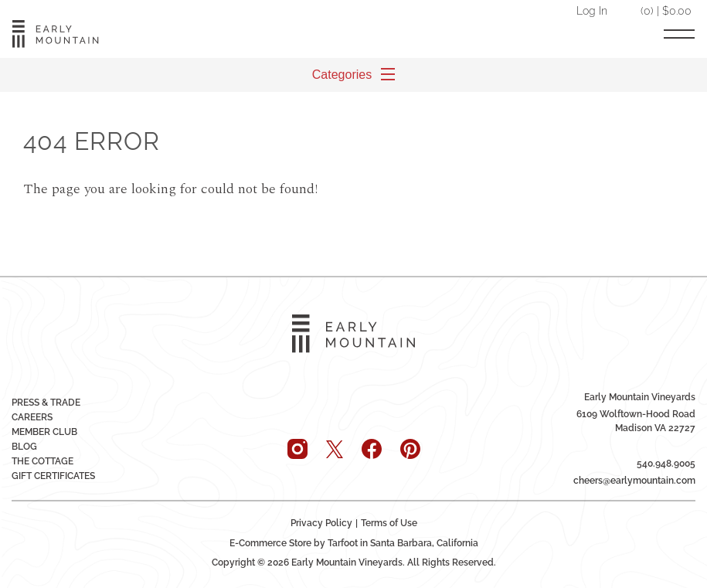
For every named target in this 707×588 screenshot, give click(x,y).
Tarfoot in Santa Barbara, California (403, 543)
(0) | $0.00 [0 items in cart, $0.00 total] (666, 10)
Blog (24, 447)
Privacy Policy (321, 523)
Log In (592, 10)
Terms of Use (389, 523)
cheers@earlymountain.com (634, 481)
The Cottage (42, 461)
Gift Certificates (53, 476)
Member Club (44, 432)
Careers (32, 417)
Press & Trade (46, 403)
